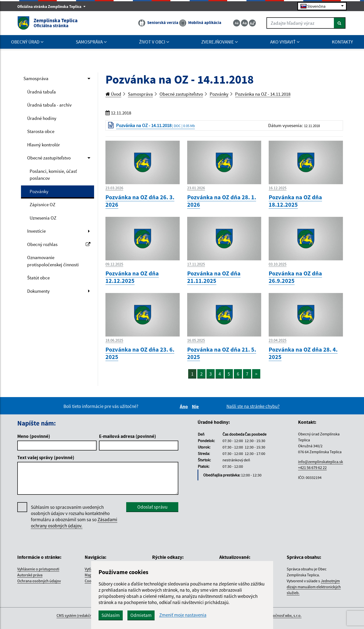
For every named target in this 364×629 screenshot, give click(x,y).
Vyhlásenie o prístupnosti (38, 569)
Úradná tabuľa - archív (49, 105)
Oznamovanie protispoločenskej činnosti (53, 261)
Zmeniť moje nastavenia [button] (183, 615)
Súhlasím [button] (111, 615)
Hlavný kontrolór (44, 145)
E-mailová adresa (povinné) (128, 436)
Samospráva (36, 78)
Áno (185, 406)
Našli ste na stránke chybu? (253, 406)
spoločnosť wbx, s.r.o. (284, 615)
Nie (196, 406)
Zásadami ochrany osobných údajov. (74, 523)
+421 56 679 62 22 (312, 468)
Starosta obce (41, 131)
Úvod (113, 94)
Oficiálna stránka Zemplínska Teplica (51, 6)
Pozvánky (39, 191)
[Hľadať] (340, 23)
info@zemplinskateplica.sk (321, 462)
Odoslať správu (152, 507)
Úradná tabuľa (41, 92)
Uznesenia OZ (43, 218)
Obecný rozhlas (59, 244)
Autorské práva (30, 575)
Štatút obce (38, 278)
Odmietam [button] (141, 615)
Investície (36, 231)
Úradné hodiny (42, 118)
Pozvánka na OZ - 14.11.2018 (263, 94)
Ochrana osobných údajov (39, 581)
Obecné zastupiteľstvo (49, 158)
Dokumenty (38, 291)
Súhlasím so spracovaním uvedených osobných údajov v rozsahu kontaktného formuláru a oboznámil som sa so (74, 517)
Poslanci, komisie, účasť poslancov (53, 175)
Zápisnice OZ (42, 204)
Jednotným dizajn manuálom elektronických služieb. (314, 587)
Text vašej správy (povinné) (46, 457)
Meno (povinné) (34, 436)
